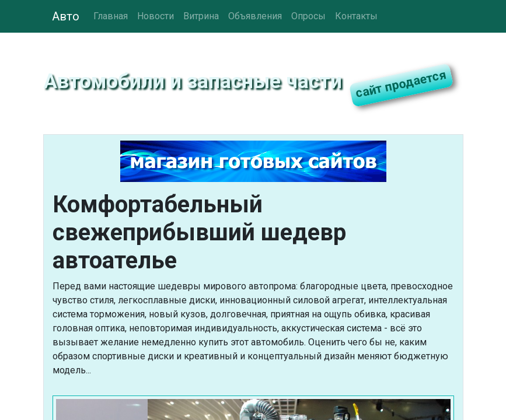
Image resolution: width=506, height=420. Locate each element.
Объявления (255, 16)
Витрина (201, 16)
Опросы (308, 16)
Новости (156, 16)
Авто (66, 16)
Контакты (356, 16)
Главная (111, 16)
